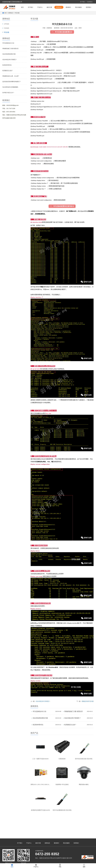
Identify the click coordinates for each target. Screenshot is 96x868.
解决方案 (49, 15)
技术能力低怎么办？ (8, 100)
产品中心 (40, 15)
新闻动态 (59, 15)
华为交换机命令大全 (8, 50)
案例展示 (68, 15)
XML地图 (55, 861)
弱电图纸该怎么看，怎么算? (11, 83)
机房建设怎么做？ (8, 78)
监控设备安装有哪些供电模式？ (12, 89)
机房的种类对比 (7, 72)
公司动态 (6, 31)
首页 (22, 15)
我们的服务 (78, 15)
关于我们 (83, 2)
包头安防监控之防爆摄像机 (10, 95)
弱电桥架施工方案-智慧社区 (11, 56)
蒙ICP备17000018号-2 (45, 861)
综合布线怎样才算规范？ (10, 67)
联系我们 (90, 2)
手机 (60, 866)
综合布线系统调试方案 (9, 61)
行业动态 (6, 36)
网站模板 (60, 861)
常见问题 (17, 20)
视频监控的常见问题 (88, 709)
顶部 (84, 866)
